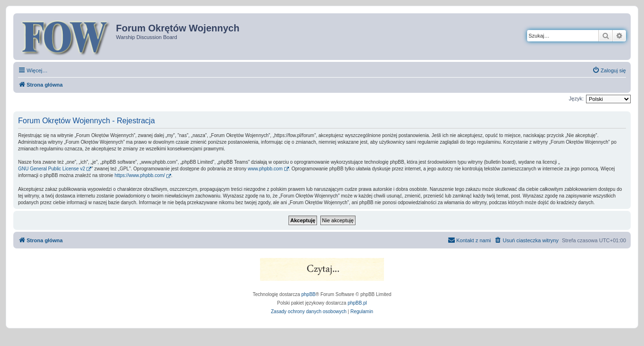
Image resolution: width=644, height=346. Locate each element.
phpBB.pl (357, 303)
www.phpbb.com (265, 169)
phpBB (308, 294)
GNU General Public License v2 (52, 169)
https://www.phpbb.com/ (140, 175)
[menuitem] (609, 70)
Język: (576, 99)
